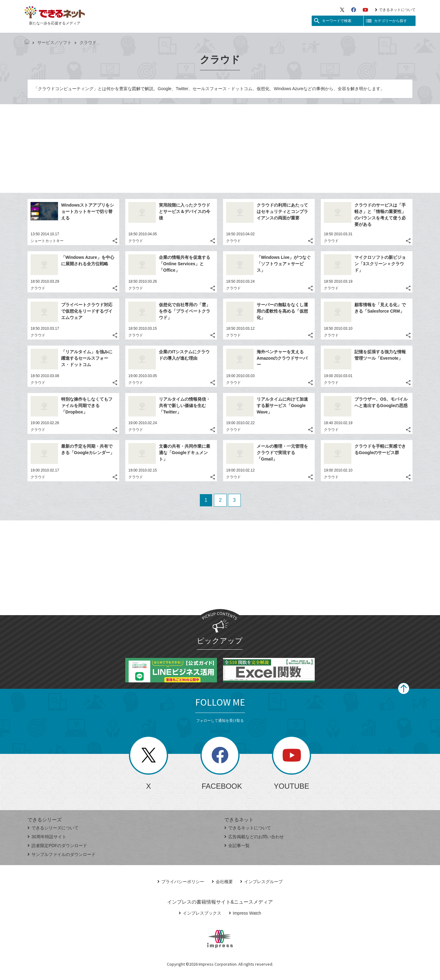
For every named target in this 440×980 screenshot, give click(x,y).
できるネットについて (395, 10)
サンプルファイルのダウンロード (62, 854)
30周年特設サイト (47, 837)
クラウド (136, 241)
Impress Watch (245, 913)
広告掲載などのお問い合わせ (254, 837)
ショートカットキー (47, 241)
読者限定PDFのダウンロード (57, 846)
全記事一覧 (237, 846)
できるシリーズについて (53, 828)
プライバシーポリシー (181, 882)
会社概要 (222, 882)
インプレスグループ (261, 882)
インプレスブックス (200, 913)
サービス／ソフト (52, 42)
